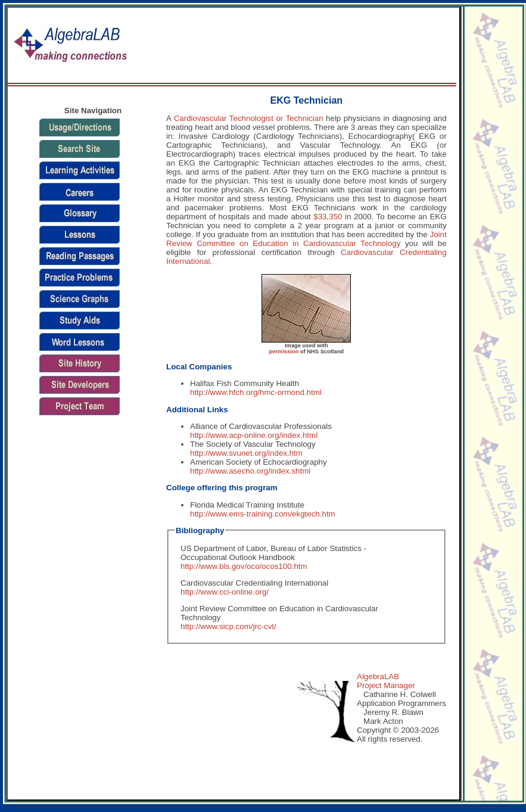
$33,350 (328, 217)
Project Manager (386, 685)
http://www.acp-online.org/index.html (254, 435)
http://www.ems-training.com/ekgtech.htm (263, 514)
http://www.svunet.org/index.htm (246, 453)
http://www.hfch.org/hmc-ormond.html (256, 392)
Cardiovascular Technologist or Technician (249, 118)
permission (284, 351)
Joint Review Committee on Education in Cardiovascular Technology (306, 239)
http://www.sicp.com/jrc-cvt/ (228, 626)
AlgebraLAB (378, 676)
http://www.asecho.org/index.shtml (250, 471)
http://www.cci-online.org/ (225, 592)
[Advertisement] (412, 46)
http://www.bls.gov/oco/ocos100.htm (244, 566)
